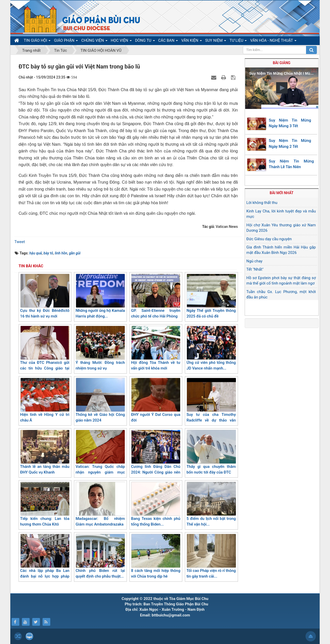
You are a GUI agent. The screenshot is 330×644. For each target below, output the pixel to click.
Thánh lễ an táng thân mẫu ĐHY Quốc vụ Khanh (45, 452)
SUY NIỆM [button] (216, 41)
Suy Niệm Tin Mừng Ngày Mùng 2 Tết (290, 144)
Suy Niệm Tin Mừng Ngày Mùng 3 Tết (290, 123)
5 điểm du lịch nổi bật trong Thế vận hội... (211, 504)
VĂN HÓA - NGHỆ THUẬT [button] (273, 41)
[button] (282, 88)
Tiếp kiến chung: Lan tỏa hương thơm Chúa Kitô (45, 504)
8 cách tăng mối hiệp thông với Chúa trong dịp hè (156, 556)
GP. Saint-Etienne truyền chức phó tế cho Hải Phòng (156, 296)
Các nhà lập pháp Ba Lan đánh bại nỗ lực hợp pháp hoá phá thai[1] (45, 559)
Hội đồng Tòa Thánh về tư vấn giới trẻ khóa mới (156, 348)
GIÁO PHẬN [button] (66, 41)
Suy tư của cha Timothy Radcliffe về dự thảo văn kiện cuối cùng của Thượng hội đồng (211, 406)
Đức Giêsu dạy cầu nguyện (269, 239)
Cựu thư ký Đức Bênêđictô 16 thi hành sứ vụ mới (45, 296)
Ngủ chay (254, 261)
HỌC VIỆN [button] (121, 41)
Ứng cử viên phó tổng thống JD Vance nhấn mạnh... (211, 348)
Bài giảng (282, 63)
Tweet (20, 242)
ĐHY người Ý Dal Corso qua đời (156, 400)
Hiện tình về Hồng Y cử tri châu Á (45, 400)
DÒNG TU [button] (145, 41)
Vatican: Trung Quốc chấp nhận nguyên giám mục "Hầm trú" (100, 455)
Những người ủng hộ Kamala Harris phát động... (100, 296)
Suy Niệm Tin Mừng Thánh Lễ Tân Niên (291, 164)
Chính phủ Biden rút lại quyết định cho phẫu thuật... (100, 556)
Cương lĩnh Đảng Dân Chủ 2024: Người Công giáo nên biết (156, 455)
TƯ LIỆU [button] (238, 41)
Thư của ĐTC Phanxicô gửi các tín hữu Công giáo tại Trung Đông (45, 351)
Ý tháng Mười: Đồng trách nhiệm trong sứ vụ (100, 348)
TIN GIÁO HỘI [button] (37, 41)
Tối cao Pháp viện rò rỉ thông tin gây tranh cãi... (211, 556)
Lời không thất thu (262, 203)
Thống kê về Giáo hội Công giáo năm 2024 (100, 400)
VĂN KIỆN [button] (192, 41)
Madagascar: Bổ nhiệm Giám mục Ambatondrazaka (100, 504)
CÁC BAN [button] (168, 41)
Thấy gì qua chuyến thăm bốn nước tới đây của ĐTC (211, 452)
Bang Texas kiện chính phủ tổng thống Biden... (156, 504)
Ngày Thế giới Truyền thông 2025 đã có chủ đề (211, 296)
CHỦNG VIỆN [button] (94, 41)
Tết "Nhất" (255, 269)
